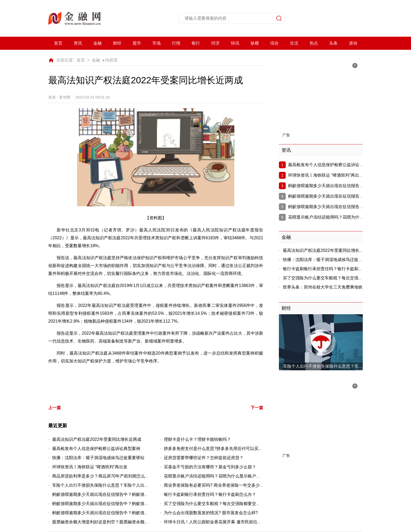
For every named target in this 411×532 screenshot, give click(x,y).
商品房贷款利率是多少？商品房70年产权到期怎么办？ (103, 476)
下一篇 (257, 408)
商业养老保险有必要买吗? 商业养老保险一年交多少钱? (215, 485)
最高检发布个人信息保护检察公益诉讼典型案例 (96, 449)
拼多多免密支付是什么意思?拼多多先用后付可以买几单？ (217, 449)
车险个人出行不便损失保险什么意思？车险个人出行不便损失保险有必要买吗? (125, 485)
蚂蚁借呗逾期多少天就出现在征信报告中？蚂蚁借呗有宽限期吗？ (113, 494)
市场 (156, 43)
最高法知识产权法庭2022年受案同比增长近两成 (97, 439)
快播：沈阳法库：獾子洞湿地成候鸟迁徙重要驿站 (98, 458)
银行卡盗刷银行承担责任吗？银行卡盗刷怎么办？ (210, 494)
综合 (274, 43)
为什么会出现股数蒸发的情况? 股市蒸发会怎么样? (211, 513)
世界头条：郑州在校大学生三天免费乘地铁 (323, 287)
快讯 (235, 43)
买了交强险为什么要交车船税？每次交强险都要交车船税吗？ (220, 504)
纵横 (255, 43)
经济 (215, 43)
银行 (196, 43)
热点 (314, 43)
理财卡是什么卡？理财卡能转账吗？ (197, 439)
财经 (117, 43)
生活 (294, 43)
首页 (58, 43)
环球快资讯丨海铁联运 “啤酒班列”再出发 (90, 467)
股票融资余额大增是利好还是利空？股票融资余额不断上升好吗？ (113, 522)
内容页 (111, 60)
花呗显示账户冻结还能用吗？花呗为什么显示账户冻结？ (216, 476)
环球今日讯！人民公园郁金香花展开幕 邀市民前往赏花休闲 (219, 522)
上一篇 (55, 408)
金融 (98, 43)
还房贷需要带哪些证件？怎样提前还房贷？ (204, 458)
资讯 (78, 43)
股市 (137, 43)
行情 (176, 43)
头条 (333, 43)
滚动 (353, 43)
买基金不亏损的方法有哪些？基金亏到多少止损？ (210, 467)
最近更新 (58, 426)
